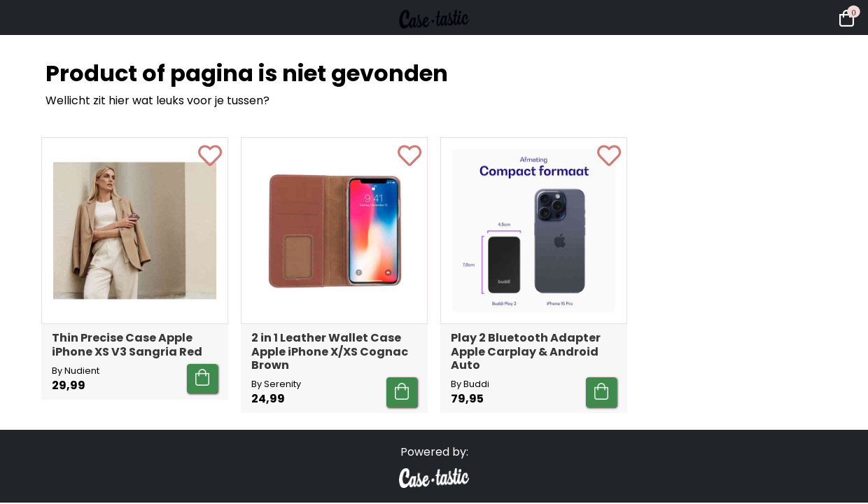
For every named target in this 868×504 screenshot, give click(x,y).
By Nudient (76, 371)
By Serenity (276, 384)
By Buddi (470, 384)
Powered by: (434, 452)
